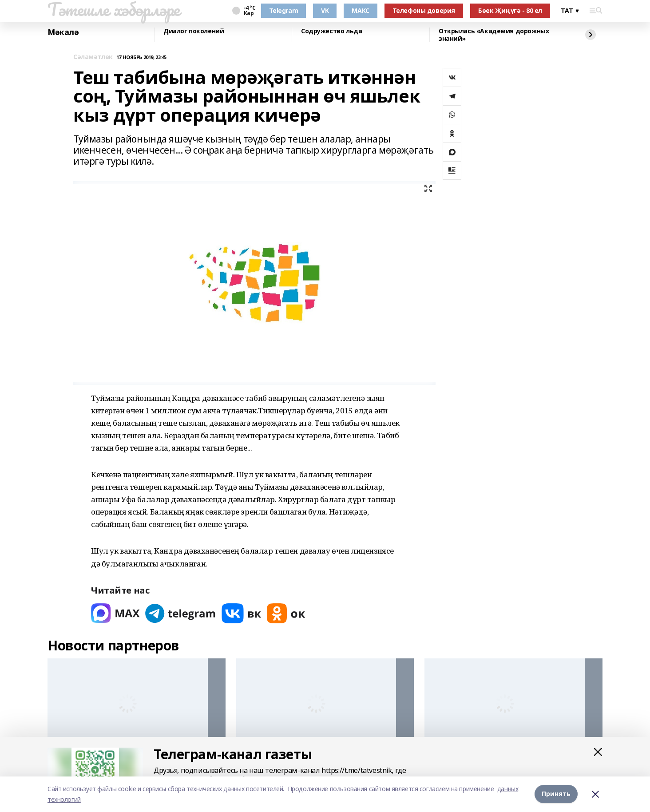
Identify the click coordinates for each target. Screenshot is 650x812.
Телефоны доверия (424, 10)
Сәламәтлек (93, 57)
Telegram (284, 10)
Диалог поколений (194, 31)
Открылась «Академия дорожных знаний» (494, 35)
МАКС (360, 10)
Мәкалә (63, 32)
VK (325, 10)
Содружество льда (331, 31)
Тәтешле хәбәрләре (114, 9)
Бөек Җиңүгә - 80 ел (510, 10)
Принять (556, 794)
